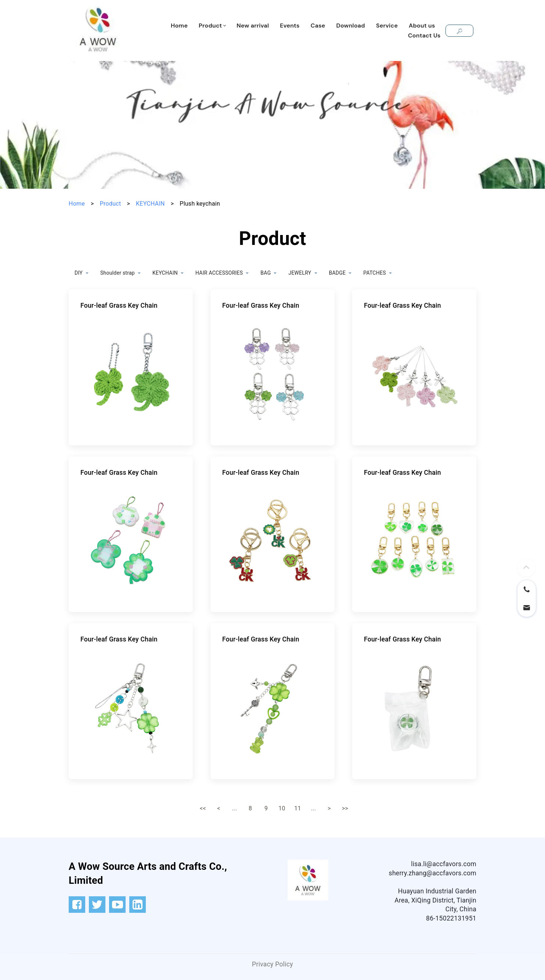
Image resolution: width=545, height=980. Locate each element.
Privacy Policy (272, 964)
